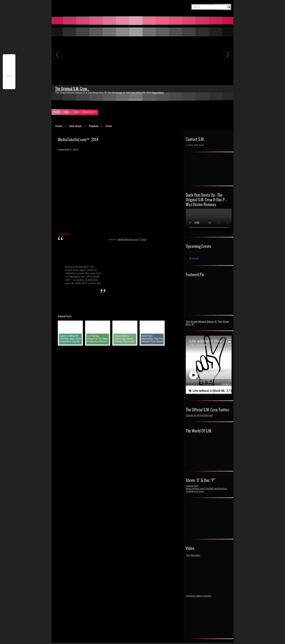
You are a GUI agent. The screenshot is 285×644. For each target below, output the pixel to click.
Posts (109, 126)
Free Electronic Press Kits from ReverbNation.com (209, 394)
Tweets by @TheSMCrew (199, 415)
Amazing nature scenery (198, 596)
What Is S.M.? (90, 112)
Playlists (94, 126)
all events (194, 258)
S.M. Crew (64, 234)
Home (59, 126)
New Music (75, 126)
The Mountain (193, 555)
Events (57, 112)
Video (76, 112)
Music (67, 112)
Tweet (9, 76)
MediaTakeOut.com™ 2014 (132, 239)
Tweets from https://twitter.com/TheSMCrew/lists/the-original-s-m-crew (207, 489)
